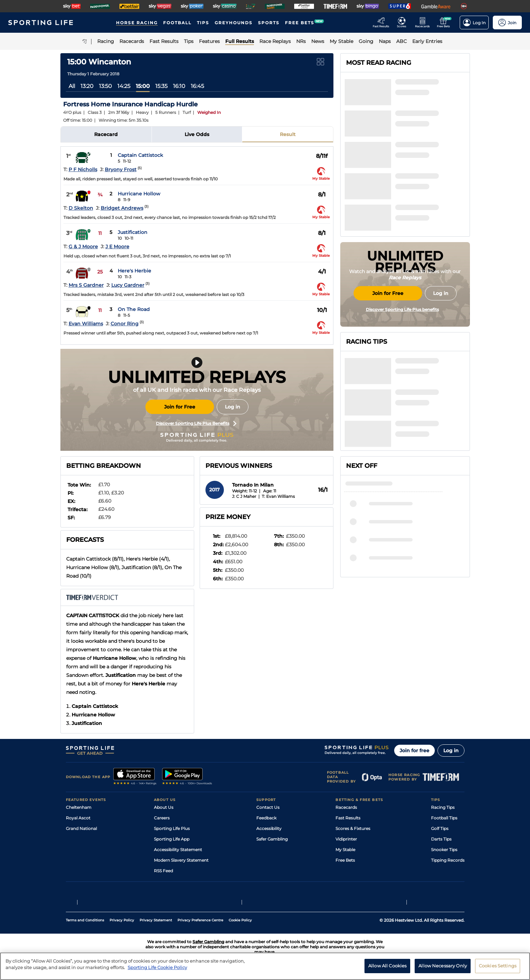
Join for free (414, 751)
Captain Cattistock (140, 155)
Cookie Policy (240, 920)
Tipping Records (448, 860)
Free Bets (345, 860)
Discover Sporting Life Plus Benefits (196, 424)
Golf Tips (440, 828)
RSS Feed (163, 871)
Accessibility (269, 828)
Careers (162, 818)
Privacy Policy (122, 920)
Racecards (346, 807)
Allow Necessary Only (443, 966)
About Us (164, 807)
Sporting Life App (172, 839)
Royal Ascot (78, 818)
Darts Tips (441, 839)
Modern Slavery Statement (181, 860)
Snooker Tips (444, 850)
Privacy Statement (156, 920)
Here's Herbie (134, 271)
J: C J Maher (244, 496)
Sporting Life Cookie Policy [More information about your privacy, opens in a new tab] (157, 967)
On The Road (134, 309)
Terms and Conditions (85, 920)
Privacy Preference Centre (200, 920)
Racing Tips (443, 807)
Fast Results (348, 818)
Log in (233, 407)
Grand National (81, 828)
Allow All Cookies (387, 966)
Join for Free (180, 407)
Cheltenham (79, 807)
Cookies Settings (498, 966)
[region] (265, 966)
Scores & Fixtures (353, 828)
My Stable (345, 850)
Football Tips (444, 818)
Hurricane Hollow (139, 194)
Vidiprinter (346, 839)
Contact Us (268, 807)
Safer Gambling (272, 839)
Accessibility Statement (178, 850)
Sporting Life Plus (172, 828)
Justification (133, 232)
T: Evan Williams (278, 496)
